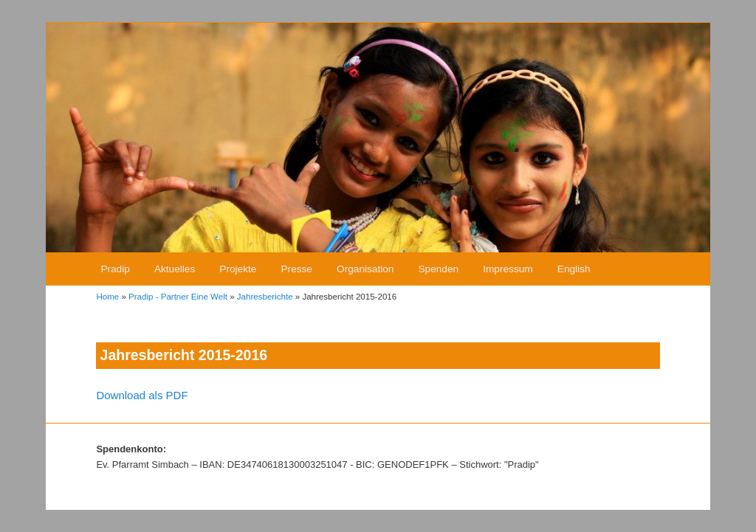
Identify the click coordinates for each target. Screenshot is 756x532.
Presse (297, 269)
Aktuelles (175, 269)
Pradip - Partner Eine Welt (178, 297)
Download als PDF (142, 395)
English (574, 269)
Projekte (238, 269)
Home (107, 297)
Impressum (508, 269)
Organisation (365, 269)
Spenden (439, 269)
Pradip (115, 269)
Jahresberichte (265, 297)
